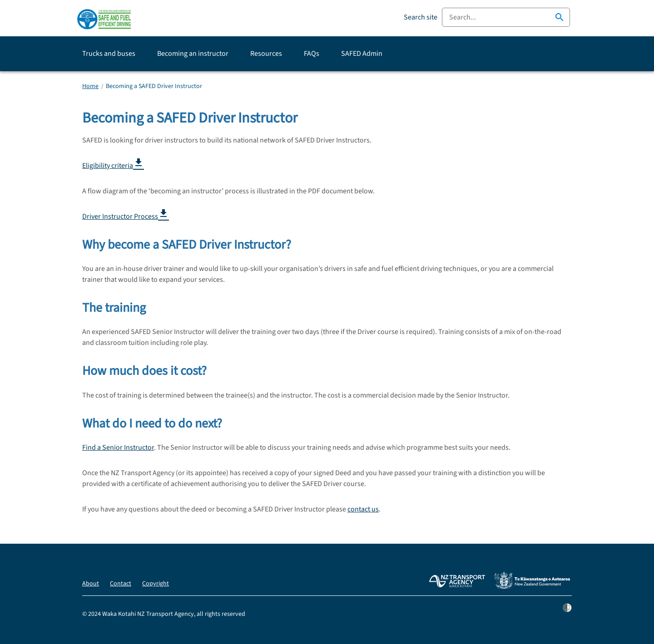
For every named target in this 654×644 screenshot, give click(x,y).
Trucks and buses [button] (109, 54)
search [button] (560, 17)
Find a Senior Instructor (118, 447)
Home (90, 86)
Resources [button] (266, 54)
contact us (363, 509)
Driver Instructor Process (126, 216)
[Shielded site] (567, 614)
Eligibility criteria (113, 165)
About (91, 584)
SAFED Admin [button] (362, 54)
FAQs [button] (312, 54)
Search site (421, 17)
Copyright (156, 584)
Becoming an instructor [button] (193, 54)
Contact (121, 584)
